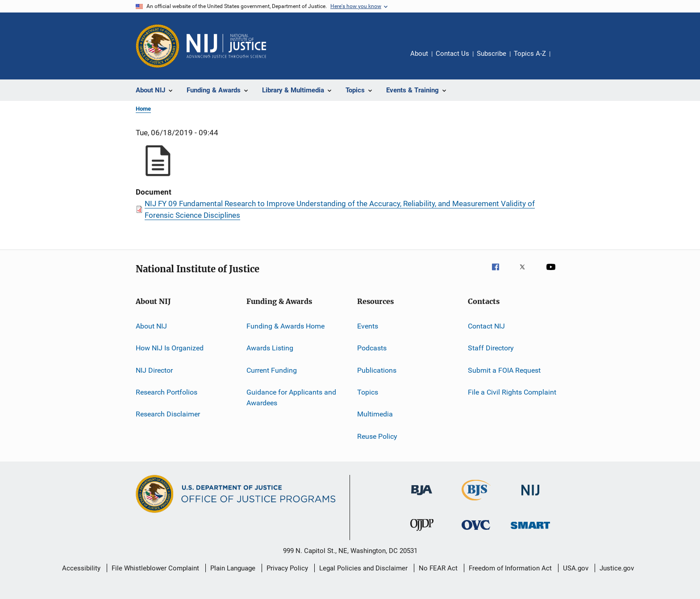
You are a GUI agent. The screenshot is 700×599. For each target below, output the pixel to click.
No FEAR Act (438, 568)
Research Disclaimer (168, 414)
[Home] (226, 46)
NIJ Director (154, 370)
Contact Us (452, 54)
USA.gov (576, 568)
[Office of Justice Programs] (158, 46)
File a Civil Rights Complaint (512, 392)
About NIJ (151, 326)
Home (143, 109)
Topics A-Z (530, 54)
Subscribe (492, 54)
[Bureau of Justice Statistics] (476, 502)
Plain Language (233, 568)
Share (564, 60)
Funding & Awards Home (285, 326)
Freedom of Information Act (510, 568)
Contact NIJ (486, 326)
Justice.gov (617, 568)
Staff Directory (491, 348)
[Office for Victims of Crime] (476, 531)
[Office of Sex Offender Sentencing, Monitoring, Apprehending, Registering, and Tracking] (530, 530)
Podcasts (372, 348)
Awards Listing (270, 348)
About (419, 54)
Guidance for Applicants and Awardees (291, 397)
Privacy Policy (287, 568)
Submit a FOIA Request (504, 370)
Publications (377, 370)
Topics (368, 392)
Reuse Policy (377, 436)
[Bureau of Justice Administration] (422, 497)
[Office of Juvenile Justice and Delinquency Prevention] (422, 532)
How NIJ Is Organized (170, 348)
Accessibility (81, 568)
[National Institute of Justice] (530, 497)
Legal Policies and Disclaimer (363, 568)
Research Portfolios (167, 392)
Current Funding (272, 370)
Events (368, 326)
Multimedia (375, 414)
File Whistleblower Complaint (155, 568)
